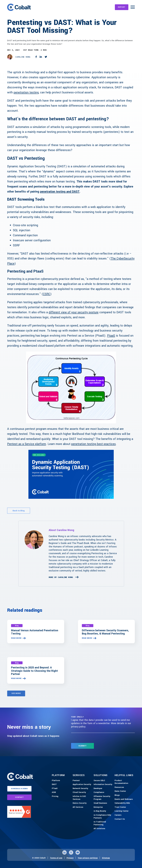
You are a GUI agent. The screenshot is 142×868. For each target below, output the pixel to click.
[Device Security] (80, 803)
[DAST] (54, 785)
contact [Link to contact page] (19, 797)
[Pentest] (76, 781)
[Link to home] (19, 7)
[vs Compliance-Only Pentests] (103, 817)
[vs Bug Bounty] (100, 811)
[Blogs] (117, 795)
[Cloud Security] (79, 792)
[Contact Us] (120, 819)
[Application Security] (82, 785)
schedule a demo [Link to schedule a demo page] (19, 789)
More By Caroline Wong (61, 577)
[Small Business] (100, 803)
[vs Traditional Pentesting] (103, 823)
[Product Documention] (124, 782)
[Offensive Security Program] (103, 798)
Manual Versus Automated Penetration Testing (35, 632)
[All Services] (78, 807)
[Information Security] (103, 785)
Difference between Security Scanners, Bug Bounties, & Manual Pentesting (105, 632)
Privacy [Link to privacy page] (70, 858)
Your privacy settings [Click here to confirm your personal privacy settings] (88, 858)
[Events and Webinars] (124, 799)
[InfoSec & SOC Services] (82, 798)
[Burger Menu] (133, 7)
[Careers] (118, 815)
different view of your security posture (74, 312)
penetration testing (26, 92)
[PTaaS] (55, 789)
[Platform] (56, 781)
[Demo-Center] (120, 791)
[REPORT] (122, 7)
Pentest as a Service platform (27, 444)
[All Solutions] (99, 829)
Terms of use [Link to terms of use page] (56, 858)
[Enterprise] (98, 807)
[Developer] (98, 789)
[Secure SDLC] (99, 781)
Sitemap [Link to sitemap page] (106, 858)
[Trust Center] (120, 807)
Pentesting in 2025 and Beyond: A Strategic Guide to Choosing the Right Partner (34, 671)
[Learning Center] (122, 811)
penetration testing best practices (93, 444)
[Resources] (119, 787)
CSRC (47, 294)
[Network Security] (80, 789)
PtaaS (111, 336)
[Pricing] (55, 796)
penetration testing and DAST (60, 192)
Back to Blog (19, 511)
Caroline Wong (23, 57)
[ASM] (54, 792)
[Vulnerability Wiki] (122, 803)
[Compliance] (99, 792)
